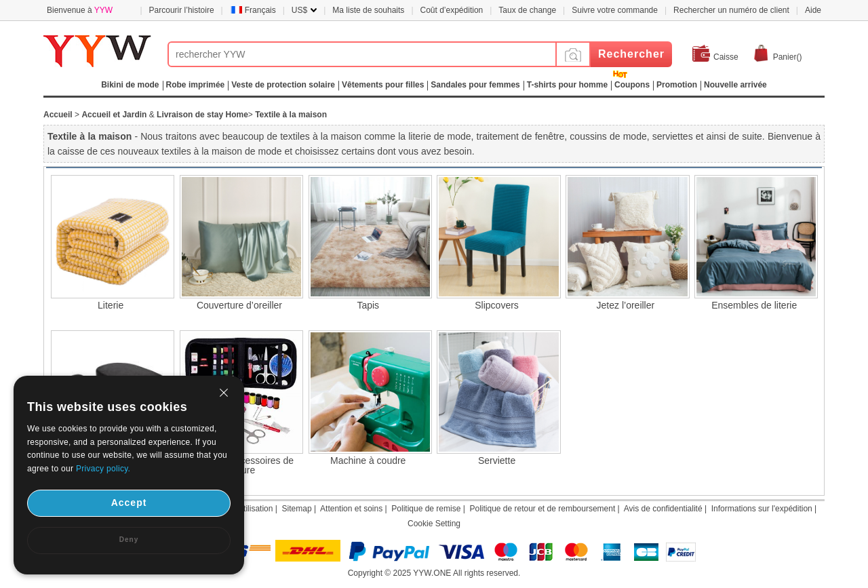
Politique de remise (426, 509)
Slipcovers (497, 305)
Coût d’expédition (452, 10)
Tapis (368, 305)
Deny (129, 540)
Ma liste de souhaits (368, 10)
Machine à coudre (368, 460)
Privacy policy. (103, 469)
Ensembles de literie (754, 305)
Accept (129, 503)
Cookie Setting (434, 524)
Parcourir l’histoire (182, 10)
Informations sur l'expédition (762, 509)
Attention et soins (351, 509)
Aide (813, 10)
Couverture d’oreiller (239, 305)
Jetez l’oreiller (626, 305)
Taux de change (527, 10)
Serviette (497, 460)
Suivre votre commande (615, 10)
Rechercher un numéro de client (731, 10)
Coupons (632, 85)
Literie (111, 305)
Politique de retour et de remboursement (542, 509)
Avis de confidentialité (663, 509)
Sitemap (297, 509)
